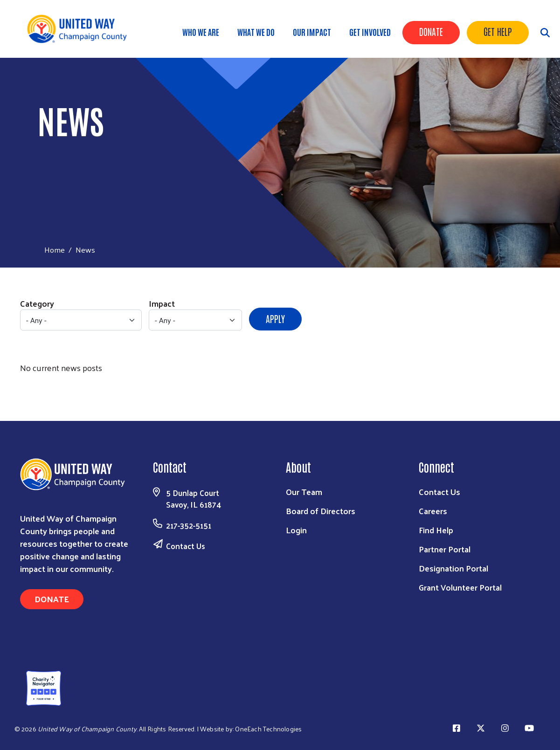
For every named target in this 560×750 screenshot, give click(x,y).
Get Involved (370, 32)
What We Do (256, 32)
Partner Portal (445, 549)
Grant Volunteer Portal (460, 587)
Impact (162, 303)
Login (296, 530)
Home (55, 250)
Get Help (498, 31)
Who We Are (201, 32)
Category (37, 303)
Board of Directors (321, 511)
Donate (431, 31)
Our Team (304, 492)
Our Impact (312, 32)
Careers (433, 511)
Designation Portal (453, 568)
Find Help (436, 530)
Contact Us (186, 546)
